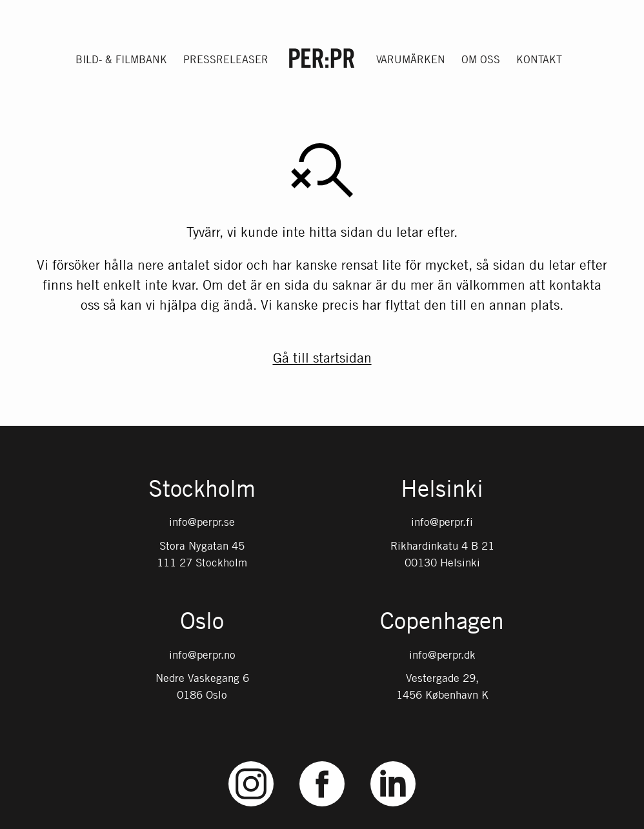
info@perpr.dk (442, 655)
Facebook (322, 762)
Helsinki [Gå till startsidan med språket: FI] (442, 490)
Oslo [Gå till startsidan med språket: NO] (202, 622)
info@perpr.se (202, 522)
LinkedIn (393, 762)
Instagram (251, 762)
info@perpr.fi (442, 522)
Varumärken (411, 59)
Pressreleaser (226, 59)
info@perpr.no (202, 655)
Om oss (481, 59)
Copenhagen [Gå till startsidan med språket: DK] (442, 622)
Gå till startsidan (322, 357)
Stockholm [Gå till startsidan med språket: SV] (202, 490)
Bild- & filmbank (121, 59)
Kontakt (539, 59)
